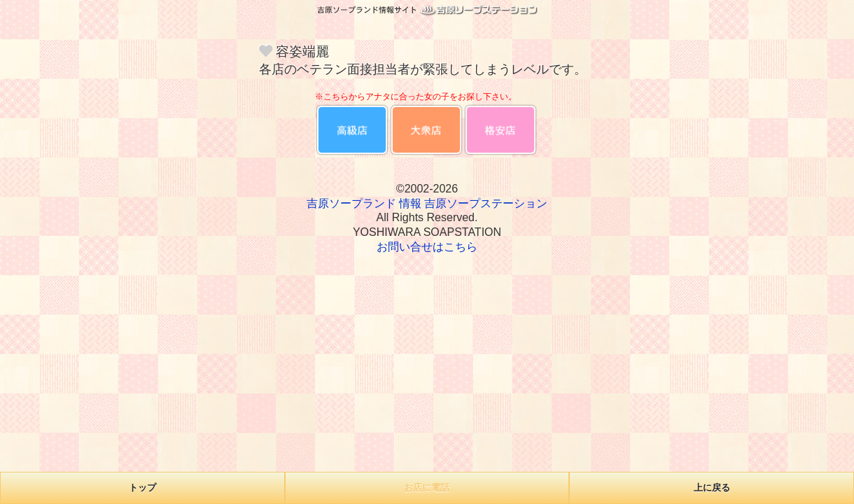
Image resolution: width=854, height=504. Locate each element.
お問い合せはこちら (427, 247)
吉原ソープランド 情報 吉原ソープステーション (427, 203)
